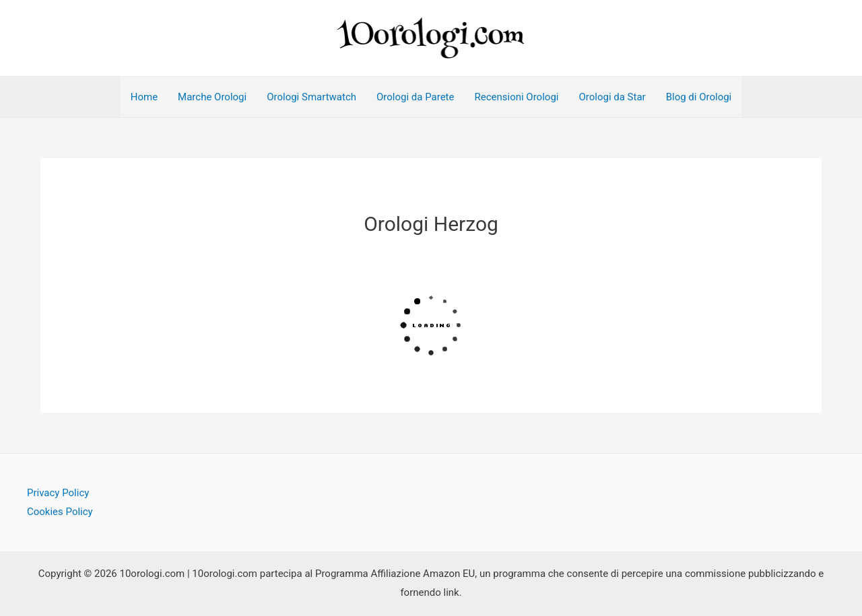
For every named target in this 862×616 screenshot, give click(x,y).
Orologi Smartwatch (311, 97)
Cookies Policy (60, 512)
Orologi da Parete (415, 97)
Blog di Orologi (699, 97)
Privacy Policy (58, 493)
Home (144, 97)
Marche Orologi (212, 97)
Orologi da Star (612, 97)
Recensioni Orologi (516, 97)
